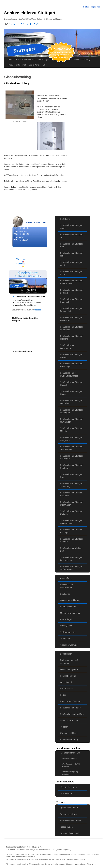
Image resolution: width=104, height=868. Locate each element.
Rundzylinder (66, 626)
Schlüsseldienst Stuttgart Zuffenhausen (71, 568)
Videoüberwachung (69, 645)
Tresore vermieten (68, 814)
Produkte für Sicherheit (17, 65)
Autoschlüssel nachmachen (66, 586)
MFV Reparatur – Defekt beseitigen (71, 765)
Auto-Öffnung (66, 578)
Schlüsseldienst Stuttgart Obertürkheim (71, 448)
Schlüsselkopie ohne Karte (72, 714)
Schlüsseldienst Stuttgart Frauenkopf (71, 319)
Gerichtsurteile (67, 682)
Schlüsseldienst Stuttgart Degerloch (71, 301)
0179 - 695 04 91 (22, 240)
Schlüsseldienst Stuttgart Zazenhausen (71, 559)
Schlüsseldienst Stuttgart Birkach (71, 273)
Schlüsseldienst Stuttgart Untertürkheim (71, 522)
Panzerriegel (66, 619)
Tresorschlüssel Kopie (70, 833)
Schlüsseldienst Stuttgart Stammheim (71, 503)
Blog (45, 65)
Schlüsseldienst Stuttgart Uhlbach (71, 513)
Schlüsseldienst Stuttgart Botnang (71, 291)
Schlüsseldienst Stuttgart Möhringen (71, 411)
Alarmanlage (86, 60)
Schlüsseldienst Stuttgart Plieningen (71, 457)
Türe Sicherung (67, 794)
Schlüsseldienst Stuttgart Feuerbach (71, 328)
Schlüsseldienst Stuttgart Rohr (71, 476)
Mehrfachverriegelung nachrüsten (70, 773)
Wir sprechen (22, 259)
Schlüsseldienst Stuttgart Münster (71, 430)
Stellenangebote (67, 632)
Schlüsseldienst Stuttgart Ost (71, 236)
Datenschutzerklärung (70, 600)
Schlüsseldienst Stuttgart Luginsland (71, 402)
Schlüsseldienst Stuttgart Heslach (71, 384)
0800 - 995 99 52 (22, 234)
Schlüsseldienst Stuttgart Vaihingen (71, 531)
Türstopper (65, 639)
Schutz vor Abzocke (69, 720)
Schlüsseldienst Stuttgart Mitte (71, 254)
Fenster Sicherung (69, 787)
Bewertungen (66, 654)
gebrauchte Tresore (70, 808)
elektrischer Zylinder (69, 669)
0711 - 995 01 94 (22, 228)
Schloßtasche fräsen (69, 759)
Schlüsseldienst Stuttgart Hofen (71, 393)
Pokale (63, 695)
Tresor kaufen (66, 827)
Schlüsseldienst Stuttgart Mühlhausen (71, 420)
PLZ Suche (65, 219)
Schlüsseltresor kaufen (70, 821)
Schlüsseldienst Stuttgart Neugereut (71, 439)
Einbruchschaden (68, 607)
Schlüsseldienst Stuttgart (30, 13)
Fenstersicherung (68, 676)
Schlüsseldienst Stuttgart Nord (71, 227)
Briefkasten (65, 594)
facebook (38, 310)
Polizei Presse (67, 689)
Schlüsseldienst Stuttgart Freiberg (71, 337)
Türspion (64, 727)
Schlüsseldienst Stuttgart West (71, 264)
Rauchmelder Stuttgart (70, 701)
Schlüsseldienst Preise (70, 708)
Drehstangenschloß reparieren (69, 662)
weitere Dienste (34, 65)
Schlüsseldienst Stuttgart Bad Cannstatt (71, 282)
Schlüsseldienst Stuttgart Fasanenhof (71, 310)
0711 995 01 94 (25, 24)
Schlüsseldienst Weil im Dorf (71, 549)
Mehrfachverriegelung (70, 613)
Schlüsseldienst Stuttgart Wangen (71, 540)
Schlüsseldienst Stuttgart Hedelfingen (71, 365)
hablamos (21, 264)
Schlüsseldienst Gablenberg (67, 347)
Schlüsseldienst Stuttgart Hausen (71, 356)
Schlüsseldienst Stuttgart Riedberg (71, 466)
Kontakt (86, 7)
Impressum (96, 7)
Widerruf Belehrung (69, 740)
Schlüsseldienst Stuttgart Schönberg (71, 485)
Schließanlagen (43, 60)
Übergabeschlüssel (69, 733)
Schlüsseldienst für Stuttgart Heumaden (69, 374)
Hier (15, 297)
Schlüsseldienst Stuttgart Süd (71, 245)
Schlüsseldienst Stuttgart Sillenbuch (71, 494)
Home (11, 60)
